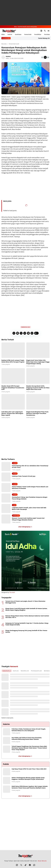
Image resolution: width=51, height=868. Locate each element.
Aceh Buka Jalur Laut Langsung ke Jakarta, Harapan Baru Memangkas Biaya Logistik (12, 413)
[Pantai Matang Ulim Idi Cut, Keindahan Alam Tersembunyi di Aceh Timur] (6, 467)
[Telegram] (25, 333)
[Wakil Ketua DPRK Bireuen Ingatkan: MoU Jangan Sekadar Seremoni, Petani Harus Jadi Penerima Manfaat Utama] (7, 789)
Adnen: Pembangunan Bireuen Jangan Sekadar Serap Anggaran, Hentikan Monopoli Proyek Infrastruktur (28, 778)
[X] (21, 333)
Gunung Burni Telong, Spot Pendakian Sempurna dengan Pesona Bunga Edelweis (30, 498)
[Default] (45, 57)
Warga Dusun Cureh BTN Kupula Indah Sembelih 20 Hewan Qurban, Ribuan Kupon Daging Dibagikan (26, 609)
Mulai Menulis (42, 861)
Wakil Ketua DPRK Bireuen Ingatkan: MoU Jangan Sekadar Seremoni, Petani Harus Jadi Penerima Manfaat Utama (30, 787)
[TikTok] (26, 865)
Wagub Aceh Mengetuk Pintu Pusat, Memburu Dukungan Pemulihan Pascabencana (37, 413)
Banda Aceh (16, 516)
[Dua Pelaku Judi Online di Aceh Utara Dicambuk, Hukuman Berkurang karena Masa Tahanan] (7, 740)
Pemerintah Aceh (26, 327)
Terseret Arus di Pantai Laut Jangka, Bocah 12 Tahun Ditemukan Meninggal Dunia (25, 602)
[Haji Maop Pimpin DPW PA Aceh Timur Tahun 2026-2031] (7, 772)
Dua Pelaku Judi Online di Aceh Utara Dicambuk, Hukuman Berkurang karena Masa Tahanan (27, 738)
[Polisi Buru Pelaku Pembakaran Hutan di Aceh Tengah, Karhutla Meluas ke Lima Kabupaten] (7, 732)
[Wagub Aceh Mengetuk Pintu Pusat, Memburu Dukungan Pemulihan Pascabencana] (38, 402)
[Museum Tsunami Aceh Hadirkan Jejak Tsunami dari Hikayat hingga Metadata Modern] (6, 519)
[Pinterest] (28, 333)
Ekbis (3, 34)
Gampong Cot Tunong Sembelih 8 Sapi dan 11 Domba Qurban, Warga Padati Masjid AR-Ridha (27, 624)
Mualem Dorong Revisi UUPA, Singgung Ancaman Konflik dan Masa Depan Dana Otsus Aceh (38, 388)
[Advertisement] (25, 13)
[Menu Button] (48, 31)
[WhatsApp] (32, 333)
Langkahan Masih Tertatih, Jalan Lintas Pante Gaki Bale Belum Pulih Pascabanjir (29, 508)
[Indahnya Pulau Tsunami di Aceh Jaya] (6, 477)
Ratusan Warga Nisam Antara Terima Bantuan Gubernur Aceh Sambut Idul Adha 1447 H (27, 617)
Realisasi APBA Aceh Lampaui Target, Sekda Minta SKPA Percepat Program (13, 361)
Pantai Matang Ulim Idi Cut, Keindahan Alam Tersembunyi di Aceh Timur (30, 467)
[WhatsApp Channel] (34, 865)
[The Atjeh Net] (25, 856)
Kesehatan (18, 34)
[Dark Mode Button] (41, 31)
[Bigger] (48, 57)
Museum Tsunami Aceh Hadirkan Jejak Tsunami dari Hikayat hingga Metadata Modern (28, 519)
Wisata (15, 463)
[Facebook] (18, 333)
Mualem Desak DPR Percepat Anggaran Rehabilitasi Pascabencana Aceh (13, 388)
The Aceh (12, 592)
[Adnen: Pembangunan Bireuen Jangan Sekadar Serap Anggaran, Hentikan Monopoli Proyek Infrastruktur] (7, 780)
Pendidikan (38, 34)
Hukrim (10, 34)
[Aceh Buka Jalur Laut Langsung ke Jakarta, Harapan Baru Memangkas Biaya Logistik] (13, 402)
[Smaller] (42, 57)
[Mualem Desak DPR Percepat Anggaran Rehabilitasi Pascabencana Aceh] (13, 376)
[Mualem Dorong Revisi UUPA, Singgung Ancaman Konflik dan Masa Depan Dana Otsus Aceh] (38, 376)
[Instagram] (17, 865)
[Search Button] (45, 31)
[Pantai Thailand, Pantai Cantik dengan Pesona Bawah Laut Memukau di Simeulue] (6, 487)
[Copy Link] (14, 333)
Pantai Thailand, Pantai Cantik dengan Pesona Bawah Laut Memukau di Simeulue (30, 487)
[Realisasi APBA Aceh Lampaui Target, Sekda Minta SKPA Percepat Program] (13, 350)
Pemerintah (28, 34)
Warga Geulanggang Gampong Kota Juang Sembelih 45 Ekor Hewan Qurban (26, 631)
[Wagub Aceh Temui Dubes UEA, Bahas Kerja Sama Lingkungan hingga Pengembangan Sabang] (38, 350)
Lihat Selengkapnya (25, 527)
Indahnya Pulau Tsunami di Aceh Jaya (24, 476)
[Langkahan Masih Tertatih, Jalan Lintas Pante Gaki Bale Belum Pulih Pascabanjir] (6, 508)
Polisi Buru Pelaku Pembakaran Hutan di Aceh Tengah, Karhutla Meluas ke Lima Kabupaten (29, 730)
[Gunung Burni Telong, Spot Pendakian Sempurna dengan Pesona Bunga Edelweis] (6, 498)
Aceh (14, 505)
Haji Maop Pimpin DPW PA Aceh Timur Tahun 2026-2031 (29, 769)
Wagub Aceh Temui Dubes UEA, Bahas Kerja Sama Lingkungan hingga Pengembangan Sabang (38, 362)
